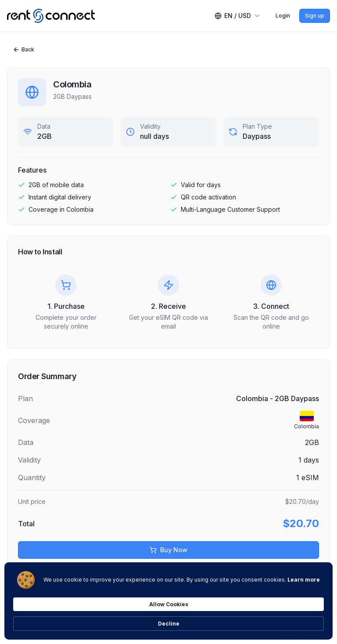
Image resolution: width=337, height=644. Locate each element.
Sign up (315, 16)
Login (283, 16)
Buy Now (168, 550)
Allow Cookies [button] (247, 618)
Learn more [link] (133, 622)
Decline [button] (304, 618)
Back (23, 50)
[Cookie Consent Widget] (168, 619)
